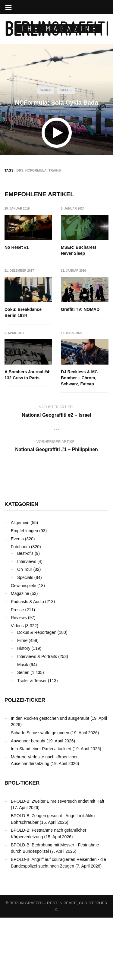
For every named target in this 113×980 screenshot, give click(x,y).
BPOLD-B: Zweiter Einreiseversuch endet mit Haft (58, 863)
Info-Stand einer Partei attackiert (41, 811)
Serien (45, 90)
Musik (23, 727)
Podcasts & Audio (27, 664)
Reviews (19, 680)
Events (17, 601)
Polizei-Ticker (25, 762)
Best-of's (25, 616)
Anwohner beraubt (28, 803)
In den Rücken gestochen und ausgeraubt (50, 780)
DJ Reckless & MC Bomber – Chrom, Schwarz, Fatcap (23, 440)
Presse (17, 672)
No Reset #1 (17, 247)
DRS (20, 170)
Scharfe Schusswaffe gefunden (40, 795)
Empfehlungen (24, 593)
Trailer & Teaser (32, 743)
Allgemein (20, 585)
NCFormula (36, 170)
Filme (22, 703)
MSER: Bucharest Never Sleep (79, 250)
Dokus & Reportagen (37, 694)
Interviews (27, 624)
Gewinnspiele (24, 648)
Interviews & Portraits (37, 719)
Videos (66, 90)
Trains (55, 170)
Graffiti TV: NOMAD (24, 372)
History (24, 711)
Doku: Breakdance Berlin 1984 (23, 313)
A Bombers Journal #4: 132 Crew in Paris (84, 375)
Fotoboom (20, 609)
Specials (25, 640)
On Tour (25, 632)
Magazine (20, 656)
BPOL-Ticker (22, 845)
